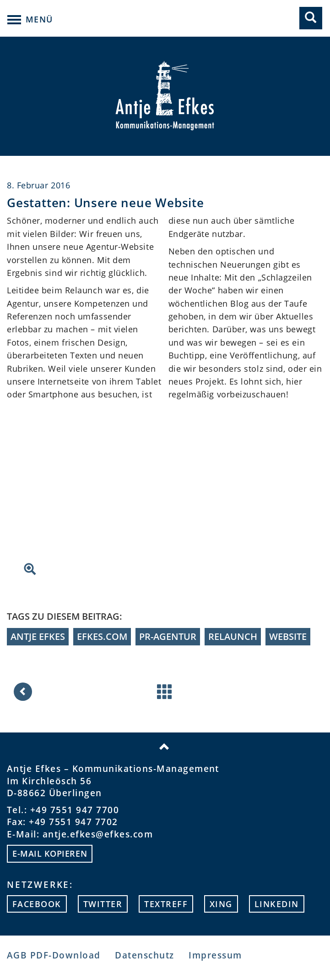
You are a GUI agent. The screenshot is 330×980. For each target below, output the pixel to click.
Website (288, 636)
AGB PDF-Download (54, 955)
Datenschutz (144, 955)
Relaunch (233, 636)
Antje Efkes (38, 636)
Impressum (215, 955)
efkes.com (102, 636)
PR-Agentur (168, 636)
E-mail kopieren (50, 853)
